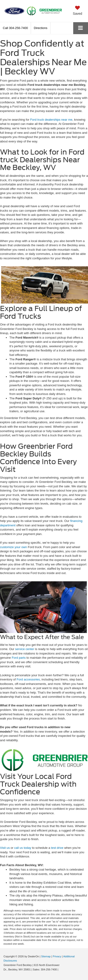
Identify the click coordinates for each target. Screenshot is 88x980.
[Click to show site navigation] (81, 28)
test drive (57, 848)
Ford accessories (28, 679)
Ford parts (19, 658)
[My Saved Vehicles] (77, 11)
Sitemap (46, 956)
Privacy (57, 956)
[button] (15, 28)
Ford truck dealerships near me (51, 120)
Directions (41, 28)
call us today (23, 848)
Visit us (5, 848)
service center (25, 649)
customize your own (13, 547)
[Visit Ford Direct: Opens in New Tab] (60, 969)
